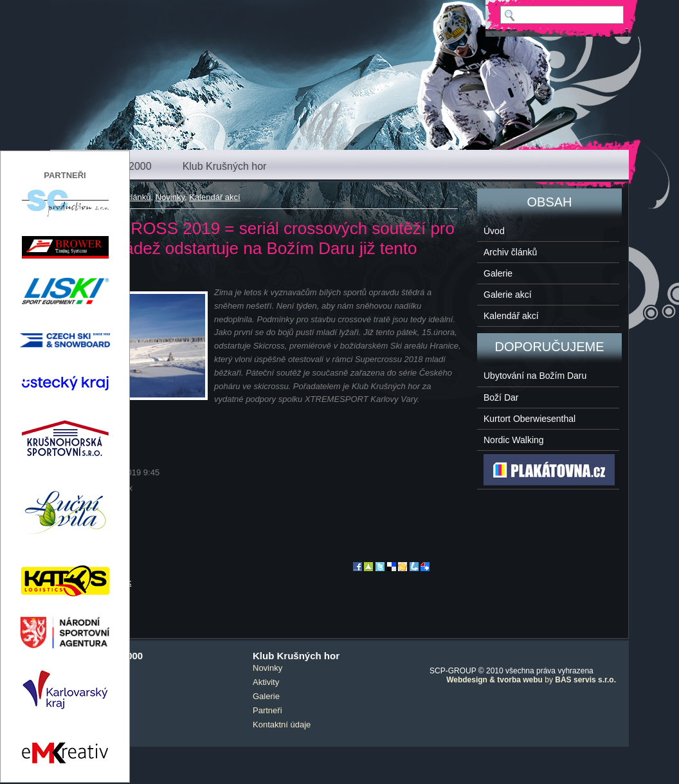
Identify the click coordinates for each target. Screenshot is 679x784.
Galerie (498, 273)
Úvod (494, 231)
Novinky (170, 197)
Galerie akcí (508, 295)
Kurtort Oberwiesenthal (530, 419)
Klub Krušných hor (225, 166)
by (531, 680)
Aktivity (266, 682)
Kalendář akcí (215, 197)
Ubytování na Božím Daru (535, 376)
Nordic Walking (514, 440)
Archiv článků (510, 252)
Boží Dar (501, 397)
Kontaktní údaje (282, 725)
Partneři (267, 710)
